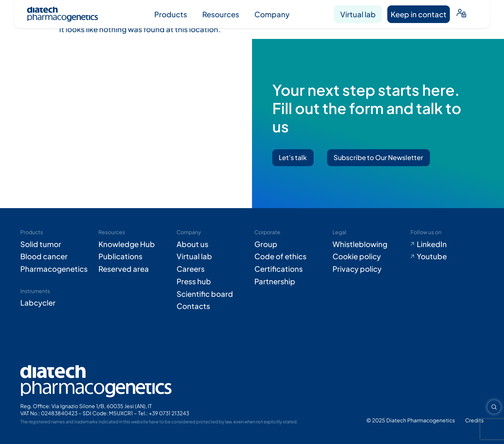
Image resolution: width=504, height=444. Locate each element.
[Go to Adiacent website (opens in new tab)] (474, 420)
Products (171, 14)
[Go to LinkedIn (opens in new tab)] (447, 244)
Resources (221, 14)
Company (272, 14)
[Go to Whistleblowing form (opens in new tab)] (369, 244)
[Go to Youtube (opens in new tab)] (447, 256)
